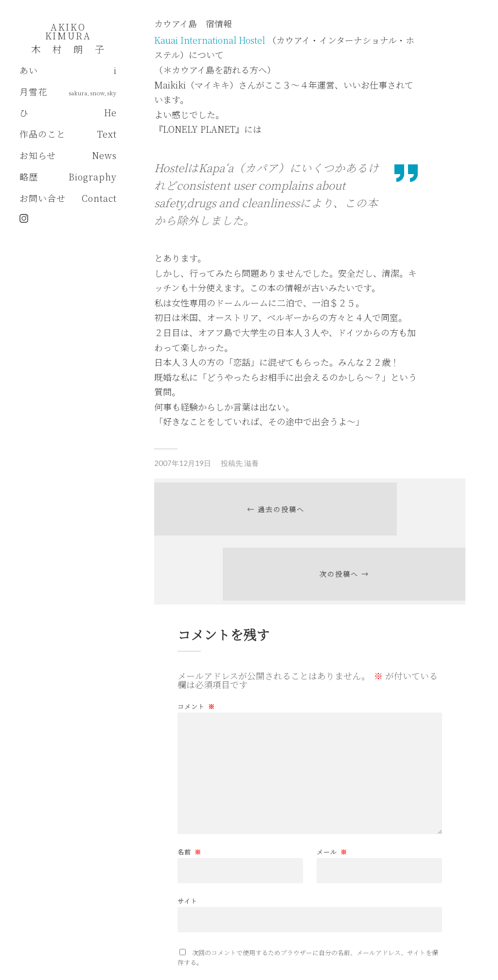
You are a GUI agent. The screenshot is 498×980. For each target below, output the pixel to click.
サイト (187, 852)
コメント (196, 658)
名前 (189, 803)
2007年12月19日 (183, 463)
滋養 (251, 463)
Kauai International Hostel (211, 40)
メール (332, 803)
